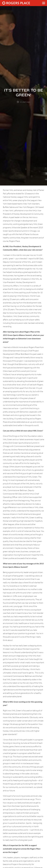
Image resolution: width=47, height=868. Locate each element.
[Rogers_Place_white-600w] (16, 3)
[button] (44, 3)
